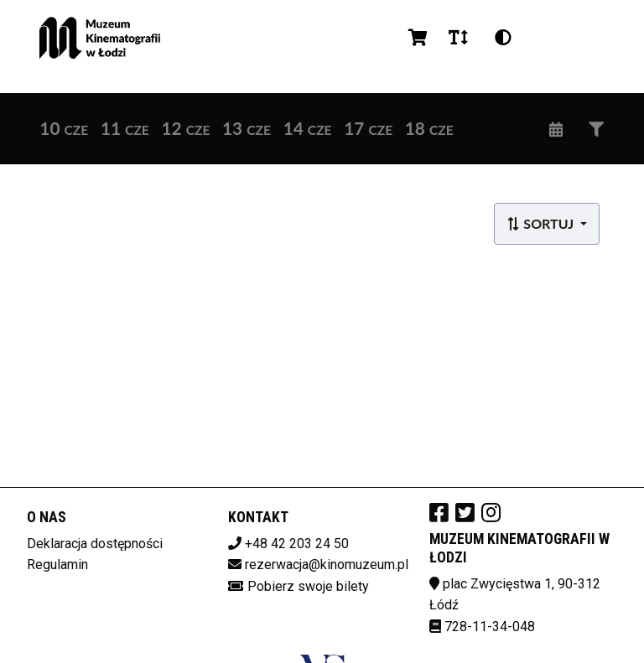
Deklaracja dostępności (95, 544)
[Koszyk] (415, 38)
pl (546, 37)
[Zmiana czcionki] (458, 38)
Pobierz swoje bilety (308, 586)
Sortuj (541, 223)
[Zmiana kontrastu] (503, 38)
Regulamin (57, 565)
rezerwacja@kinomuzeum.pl (327, 565)
